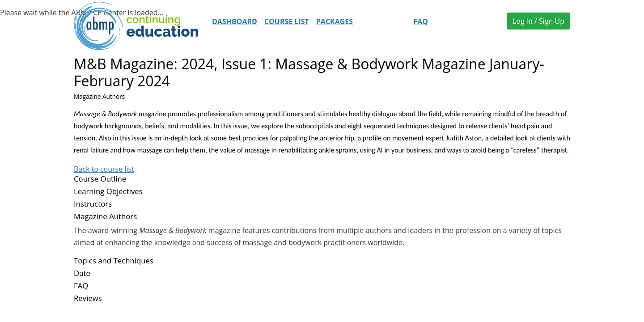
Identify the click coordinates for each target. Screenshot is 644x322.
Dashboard (235, 21)
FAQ (421, 21)
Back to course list (104, 169)
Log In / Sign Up (538, 21)
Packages (335, 21)
